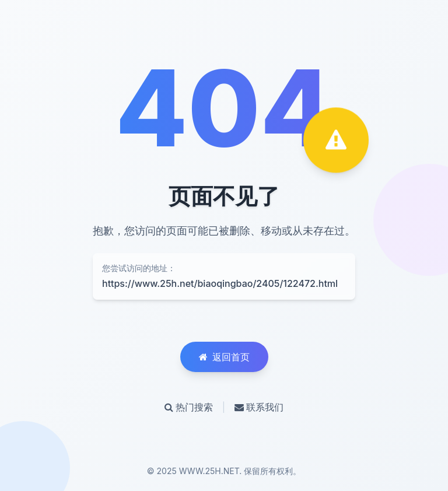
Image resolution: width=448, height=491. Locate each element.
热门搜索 (189, 407)
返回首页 (224, 357)
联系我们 (259, 407)
